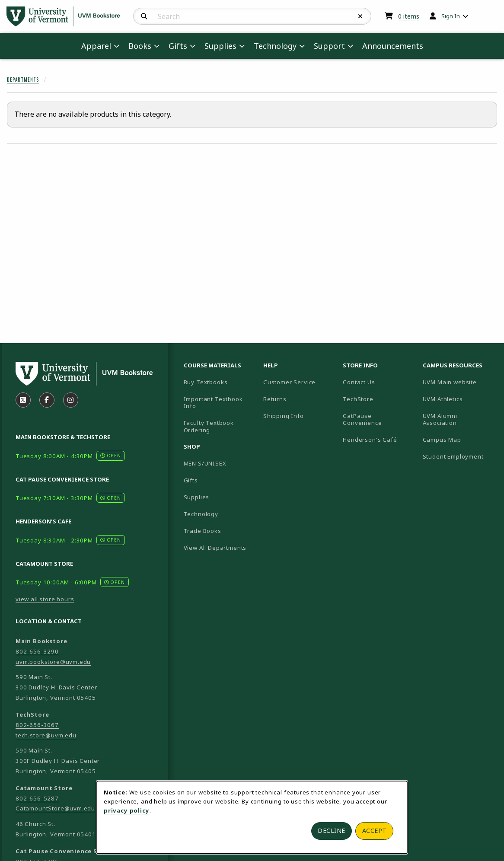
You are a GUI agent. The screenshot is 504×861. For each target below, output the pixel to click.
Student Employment (459, 456)
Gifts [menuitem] (178, 46)
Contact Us (359, 382)
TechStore (358, 399)
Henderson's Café (370, 440)
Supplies (197, 497)
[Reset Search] (360, 16)
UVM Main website (459, 382)
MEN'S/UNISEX (205, 463)
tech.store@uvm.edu (46, 735)
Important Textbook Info (213, 403)
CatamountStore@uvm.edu (55, 808)
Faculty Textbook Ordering (209, 426)
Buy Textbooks (206, 382)
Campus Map (459, 439)
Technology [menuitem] (275, 46)
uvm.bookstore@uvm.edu (53, 662)
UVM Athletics (459, 399)
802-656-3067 (37, 725)
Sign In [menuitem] (451, 16)
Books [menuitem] (140, 46)
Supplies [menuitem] (220, 46)
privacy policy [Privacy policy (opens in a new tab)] (127, 810)
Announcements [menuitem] (393, 46)
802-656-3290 (37, 651)
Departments (23, 80)
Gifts (191, 480)
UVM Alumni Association (459, 419)
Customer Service (289, 382)
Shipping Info (284, 416)
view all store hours (45, 599)
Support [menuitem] (329, 46)
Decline (332, 831)
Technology (201, 514)
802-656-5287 (37, 798)
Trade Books (203, 531)
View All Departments (215, 548)
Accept (375, 831)
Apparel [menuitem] (96, 46)
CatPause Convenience (362, 419)
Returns (275, 399)
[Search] (144, 16)
